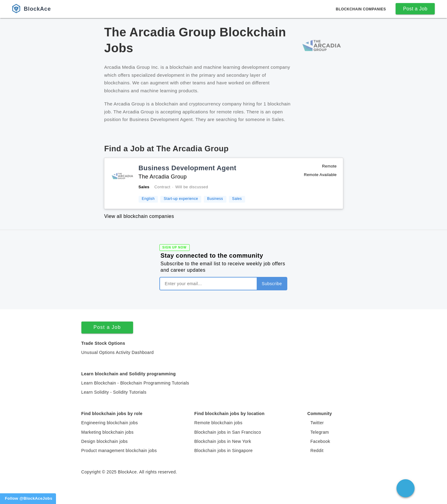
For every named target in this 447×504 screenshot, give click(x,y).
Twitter (317, 423)
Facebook (320, 441)
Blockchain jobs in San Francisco (228, 432)
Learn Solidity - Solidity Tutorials (114, 392)
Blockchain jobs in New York (223, 441)
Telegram (320, 432)
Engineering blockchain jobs (110, 423)
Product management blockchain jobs (119, 451)
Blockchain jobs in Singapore (223, 451)
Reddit (317, 451)
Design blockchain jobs (105, 441)
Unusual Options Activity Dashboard (118, 352)
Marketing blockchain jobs (108, 432)
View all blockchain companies (139, 216)
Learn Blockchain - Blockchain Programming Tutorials (135, 383)
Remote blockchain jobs (218, 423)
